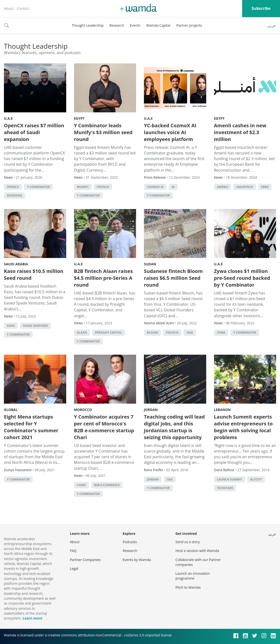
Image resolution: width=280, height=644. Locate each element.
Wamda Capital (158, 25)
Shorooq (14, 195)
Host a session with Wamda (197, 551)
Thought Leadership (88, 25)
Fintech (103, 187)
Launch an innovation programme (193, 576)
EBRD (265, 187)
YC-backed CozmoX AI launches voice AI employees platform (170, 132)
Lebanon (222, 410)
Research (117, 25)
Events (135, 25)
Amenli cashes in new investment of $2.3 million (240, 132)
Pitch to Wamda (188, 587)
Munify (83, 187)
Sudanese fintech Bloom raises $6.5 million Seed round (173, 278)
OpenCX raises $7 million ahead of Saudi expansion (34, 132)
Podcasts (130, 542)
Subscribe (261, 8)
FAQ (73, 551)
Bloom (152, 333)
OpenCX (13, 187)
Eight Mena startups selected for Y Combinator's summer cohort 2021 (31, 427)
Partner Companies (85, 560)
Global (11, 410)
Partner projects (189, 25)
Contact (23, 8)
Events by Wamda (137, 560)
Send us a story (188, 542)
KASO (11, 326)
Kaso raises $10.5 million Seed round (34, 275)
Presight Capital (108, 333)
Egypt (79, 118)
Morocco (83, 410)
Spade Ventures (36, 326)
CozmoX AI (155, 187)
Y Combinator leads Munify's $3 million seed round (103, 132)
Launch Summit (230, 479)
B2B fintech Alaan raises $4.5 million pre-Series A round (103, 278)
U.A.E (8, 118)
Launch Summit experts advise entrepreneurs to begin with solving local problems (243, 427)
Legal (74, 568)
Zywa (221, 333)
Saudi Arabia (16, 264)
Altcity (256, 479)
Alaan (82, 333)
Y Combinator (38, 187)
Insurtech (245, 187)
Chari (81, 485)
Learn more (32, 618)
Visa (190, 333)
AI (173, 187)
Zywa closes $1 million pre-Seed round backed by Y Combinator (242, 278)
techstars (225, 488)
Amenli (223, 187)
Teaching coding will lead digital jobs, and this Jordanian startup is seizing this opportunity (174, 427)
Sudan (150, 264)
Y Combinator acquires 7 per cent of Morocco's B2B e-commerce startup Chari (104, 427)
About (9, 8)
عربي (272, 25)
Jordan (151, 410)
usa (170, 479)
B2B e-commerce (107, 485)
